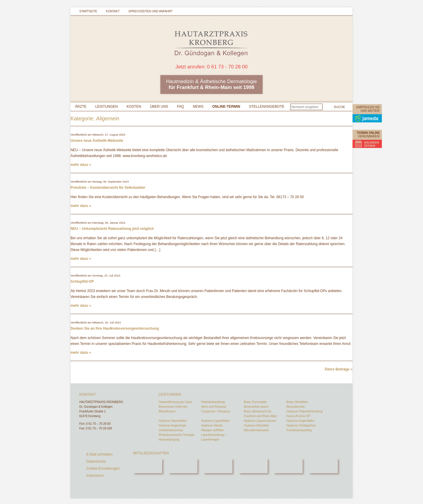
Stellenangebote (267, 107)
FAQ (180, 107)
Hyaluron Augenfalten (301, 421)
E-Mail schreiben (99, 454)
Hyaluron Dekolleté (256, 425)
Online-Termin (226, 107)
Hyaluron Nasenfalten (173, 421)
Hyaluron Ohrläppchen (301, 425)
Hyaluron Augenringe (172, 425)
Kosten (134, 107)
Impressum (95, 476)
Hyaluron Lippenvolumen (260, 421)
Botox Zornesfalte (255, 402)
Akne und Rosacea (214, 407)
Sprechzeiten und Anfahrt (150, 11)
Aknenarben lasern (256, 407)
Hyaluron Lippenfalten (215, 421)
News (198, 107)
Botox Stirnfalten (297, 402)
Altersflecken (167, 411)
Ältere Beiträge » (339, 369)
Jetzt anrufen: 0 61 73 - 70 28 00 (211, 67)
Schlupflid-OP (82, 282)
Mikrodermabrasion (256, 430)
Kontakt (113, 11)
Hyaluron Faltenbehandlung (304, 411)
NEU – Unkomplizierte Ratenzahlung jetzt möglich (112, 229)
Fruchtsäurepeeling (299, 430)
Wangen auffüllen (213, 430)
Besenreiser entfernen (173, 407)
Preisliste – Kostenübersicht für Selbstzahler (108, 188)
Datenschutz (96, 461)
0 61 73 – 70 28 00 (98, 424)
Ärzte (81, 107)
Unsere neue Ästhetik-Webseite (97, 141)
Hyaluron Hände (212, 425)
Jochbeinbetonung (171, 430)
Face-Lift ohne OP (298, 416)
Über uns (159, 107)
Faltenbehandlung (213, 402)
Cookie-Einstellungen (103, 468)
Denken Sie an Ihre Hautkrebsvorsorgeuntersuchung (115, 328)
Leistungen (106, 107)
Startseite (88, 11)
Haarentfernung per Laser (176, 402)
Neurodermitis (296, 407)
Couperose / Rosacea (215, 411)
